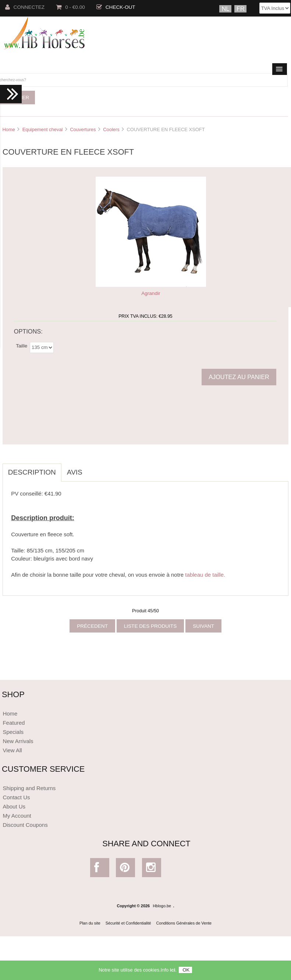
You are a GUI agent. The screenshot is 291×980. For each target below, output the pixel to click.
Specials (13, 732)
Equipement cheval (43, 129)
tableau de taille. (205, 575)
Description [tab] (32, 472)
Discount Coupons (25, 825)
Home (8, 129)
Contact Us (16, 797)
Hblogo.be (162, 906)
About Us (14, 806)
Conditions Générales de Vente (184, 923)
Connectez (25, 7)
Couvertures (83, 129)
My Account (17, 816)
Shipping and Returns (29, 788)
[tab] (93, 468)
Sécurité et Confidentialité (128, 923)
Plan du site (90, 923)
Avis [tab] (75, 472)
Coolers (111, 129)
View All (12, 750)
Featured (14, 723)
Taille (22, 346)
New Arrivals (18, 741)
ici (173, 972)
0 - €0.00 (70, 7)
